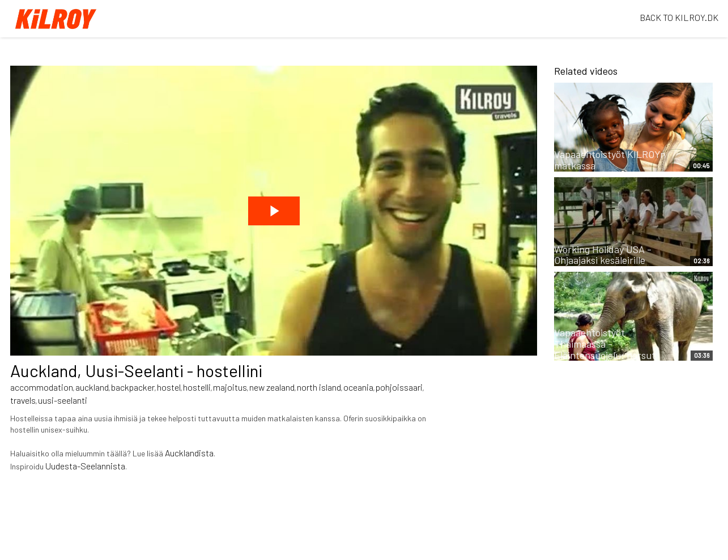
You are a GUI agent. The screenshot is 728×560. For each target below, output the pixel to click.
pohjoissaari (399, 387)
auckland (92, 387)
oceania (358, 387)
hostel (169, 387)
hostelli (197, 387)
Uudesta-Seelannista (85, 466)
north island (319, 387)
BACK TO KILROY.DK (679, 17)
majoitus (230, 387)
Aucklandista (189, 453)
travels (23, 400)
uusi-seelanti (63, 400)
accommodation (42, 387)
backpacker (133, 387)
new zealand (272, 387)
